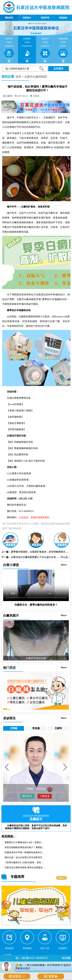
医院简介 (27, 18)
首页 (18, 77)
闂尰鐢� (51, 976)
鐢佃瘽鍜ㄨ (17, 976)
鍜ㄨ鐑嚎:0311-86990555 (32, 958)
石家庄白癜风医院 (36, 77)
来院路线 (63, 18)
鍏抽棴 (66, 958)
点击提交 (58, 68)
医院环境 (45, 18)
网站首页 (9, 18)
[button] (33, 34)
